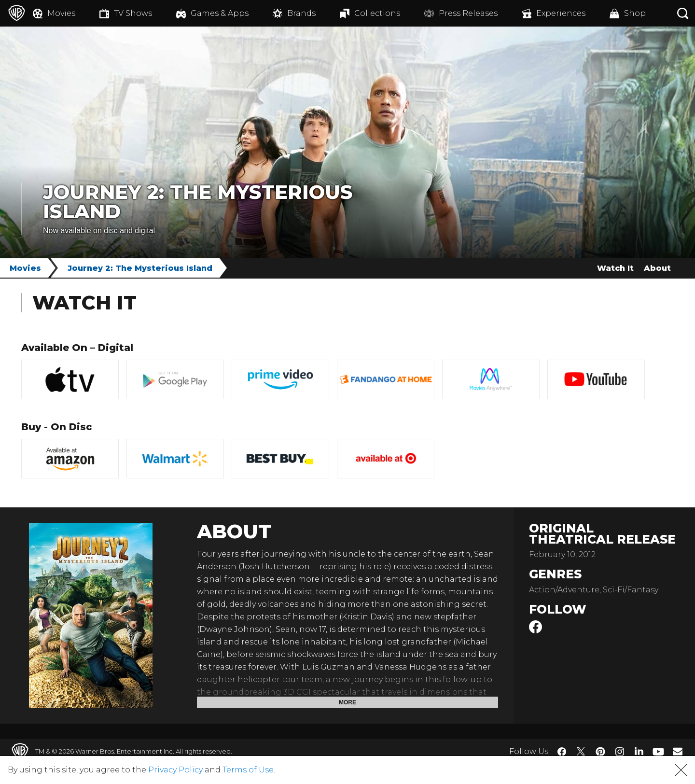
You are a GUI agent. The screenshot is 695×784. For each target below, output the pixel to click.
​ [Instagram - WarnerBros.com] (620, 752)
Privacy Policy (175, 770)
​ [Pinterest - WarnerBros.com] (600, 752)
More (347, 702)
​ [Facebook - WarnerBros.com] (562, 752)
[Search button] (683, 13)
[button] (681, 770)
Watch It (615, 268)
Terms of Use (248, 770)
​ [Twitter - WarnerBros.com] (581, 752)
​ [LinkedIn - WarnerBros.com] (639, 751)
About (657, 268)
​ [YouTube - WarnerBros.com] (658, 751)
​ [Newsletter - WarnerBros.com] (678, 751)
